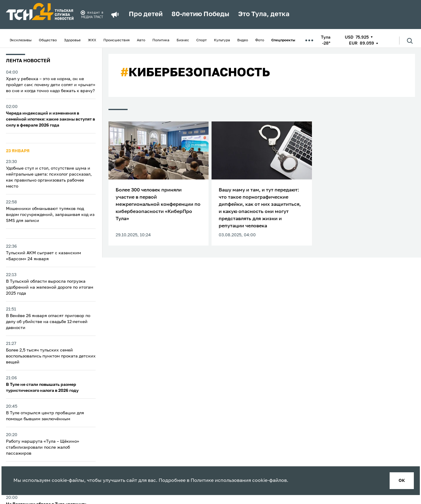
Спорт (202, 40)
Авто (141, 40)
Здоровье (72, 40)
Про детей (146, 14)
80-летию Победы (200, 14)
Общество (48, 40)
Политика (161, 40)
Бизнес (183, 40)
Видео (243, 40)
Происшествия (117, 40)
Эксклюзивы (21, 40)
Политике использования (221, 481)
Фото (260, 40)
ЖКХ (92, 40)
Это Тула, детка (264, 14)
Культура (222, 40)
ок (402, 481)
